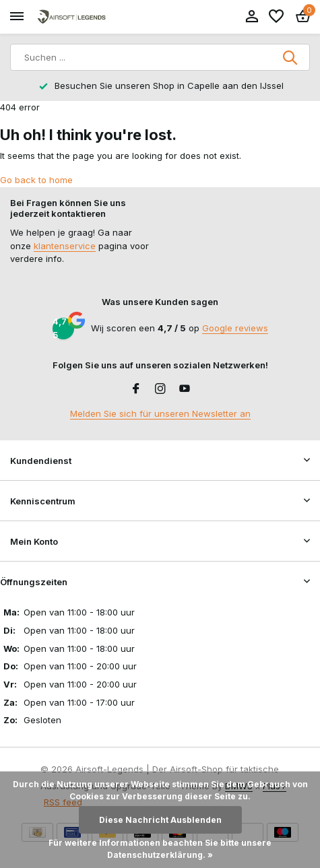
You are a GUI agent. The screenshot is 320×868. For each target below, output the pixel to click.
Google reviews (235, 328)
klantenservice (65, 246)
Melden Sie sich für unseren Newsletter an (160, 413)
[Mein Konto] (252, 17)
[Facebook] (136, 389)
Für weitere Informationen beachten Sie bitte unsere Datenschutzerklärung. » (160, 849)
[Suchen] (160, 57)
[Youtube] (185, 389)
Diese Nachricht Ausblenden (160, 820)
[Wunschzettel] (276, 17)
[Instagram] (160, 389)
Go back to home (36, 180)
